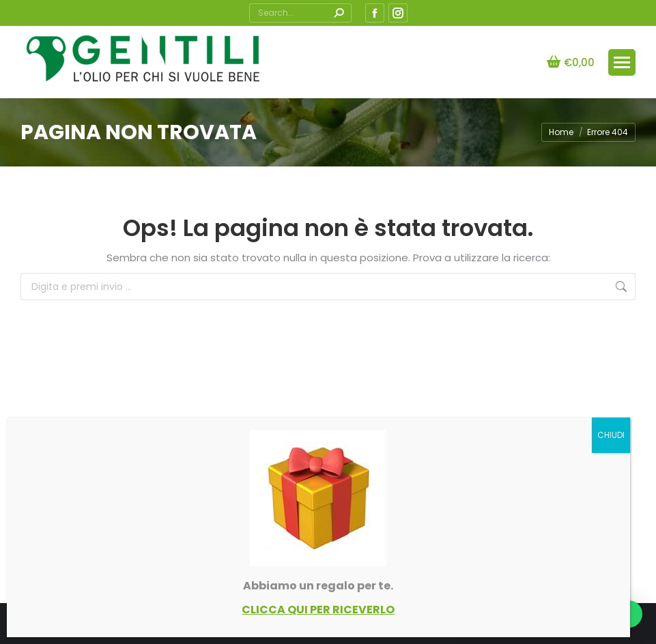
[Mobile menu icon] (622, 62)
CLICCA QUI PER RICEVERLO (318, 610)
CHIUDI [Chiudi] (611, 435)
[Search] (300, 13)
